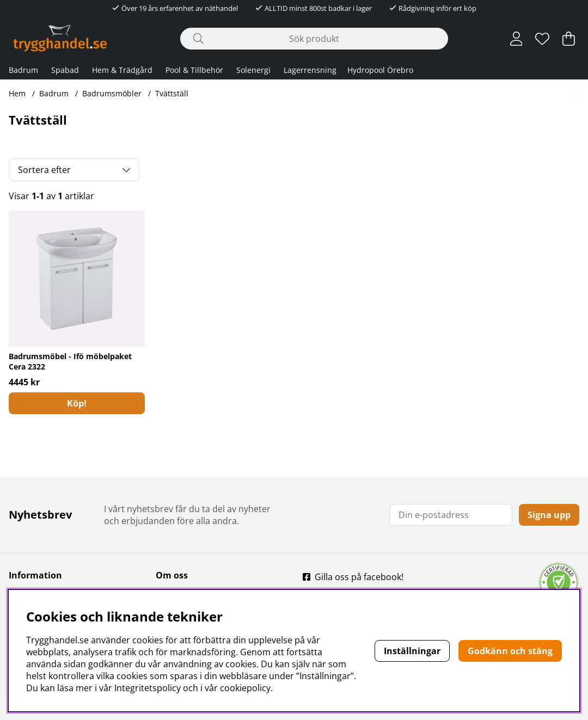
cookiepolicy (245, 688)
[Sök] (314, 39)
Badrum (23, 70)
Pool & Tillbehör (194, 70)
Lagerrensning (310, 70)
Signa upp (549, 515)
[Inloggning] (516, 39)
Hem (17, 93)
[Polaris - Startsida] (60, 38)
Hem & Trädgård (122, 70)
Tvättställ (172, 93)
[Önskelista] (542, 39)
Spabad (65, 70)
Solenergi (253, 70)
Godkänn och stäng (510, 651)
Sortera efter (44, 170)
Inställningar (412, 651)
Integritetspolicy (148, 688)
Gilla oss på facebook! (359, 577)
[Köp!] (77, 403)
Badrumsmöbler (112, 93)
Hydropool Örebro (380, 70)
